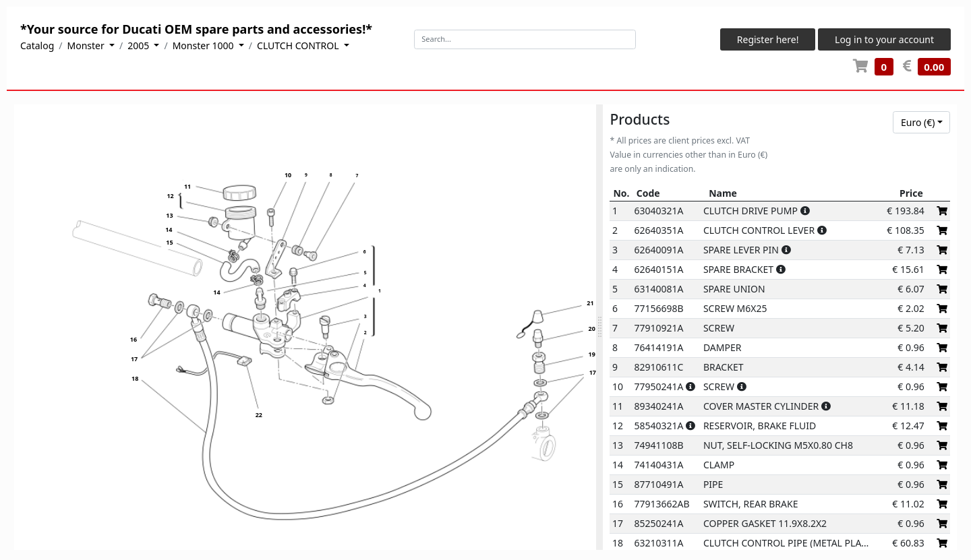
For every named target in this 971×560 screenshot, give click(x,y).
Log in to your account (884, 39)
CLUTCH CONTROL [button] (299, 45)
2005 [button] (140, 45)
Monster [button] (87, 45)
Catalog (37, 45)
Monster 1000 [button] (205, 45)
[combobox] (921, 123)
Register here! (768, 39)
